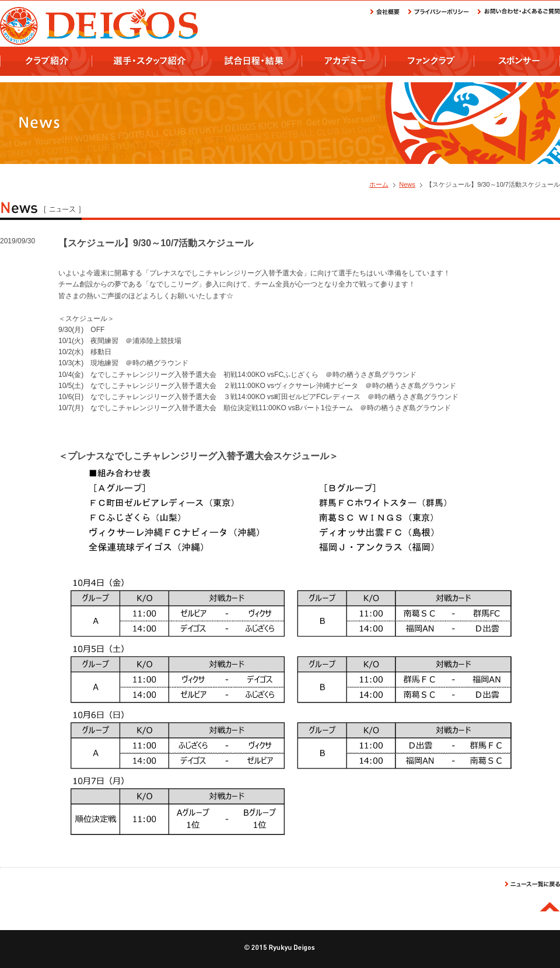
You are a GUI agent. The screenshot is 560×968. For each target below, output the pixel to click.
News (407, 184)
